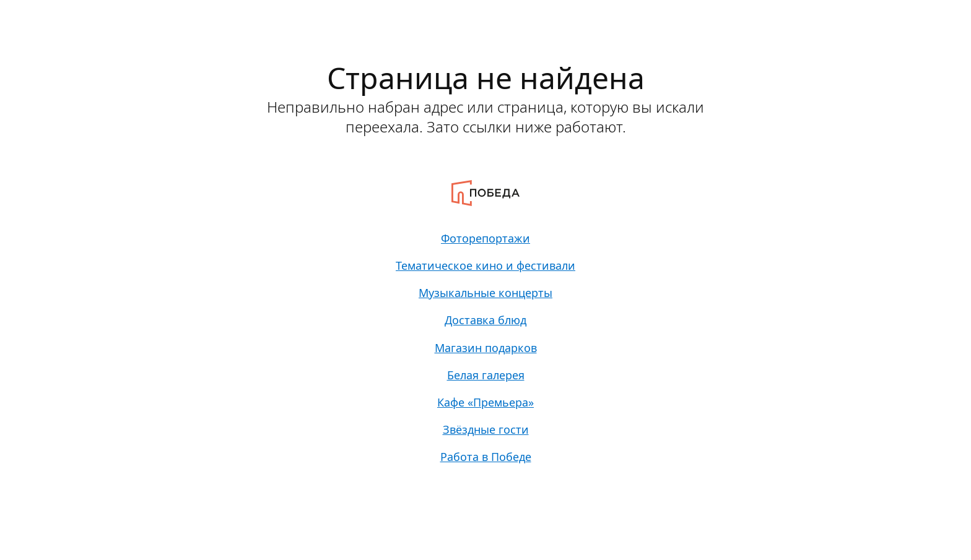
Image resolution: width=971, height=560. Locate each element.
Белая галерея (485, 388)
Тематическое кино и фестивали (486, 269)
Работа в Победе (486, 477)
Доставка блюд (486, 329)
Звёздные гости (486, 447)
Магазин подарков (486, 358)
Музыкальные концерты (485, 299)
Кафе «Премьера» (486, 418)
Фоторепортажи (485, 239)
